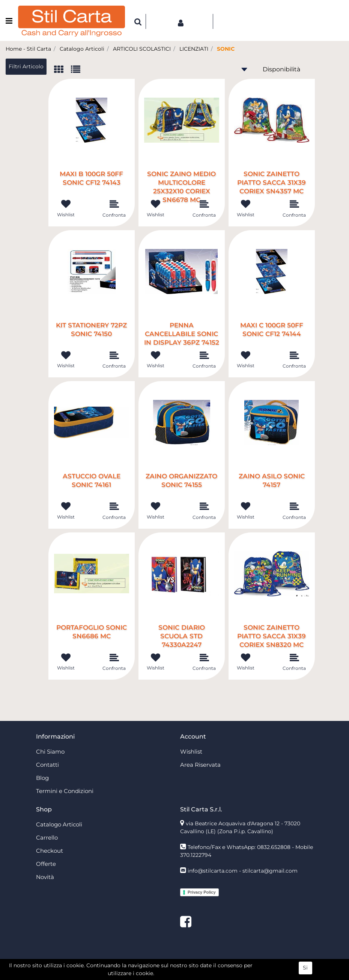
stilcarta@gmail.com (270, 871)
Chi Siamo (50, 752)
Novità (45, 877)
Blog (42, 778)
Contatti (47, 765)
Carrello (47, 838)
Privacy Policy (202, 892)
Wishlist (191, 752)
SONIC (226, 49)
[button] (138, 21)
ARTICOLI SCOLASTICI (142, 49)
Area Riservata (200, 765)
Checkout (50, 851)
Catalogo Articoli (82, 49)
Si (305, 972)
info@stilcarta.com (213, 871)
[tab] (62, 70)
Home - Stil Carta (28, 49)
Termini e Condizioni (65, 791)
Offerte (46, 864)
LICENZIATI (194, 49)
